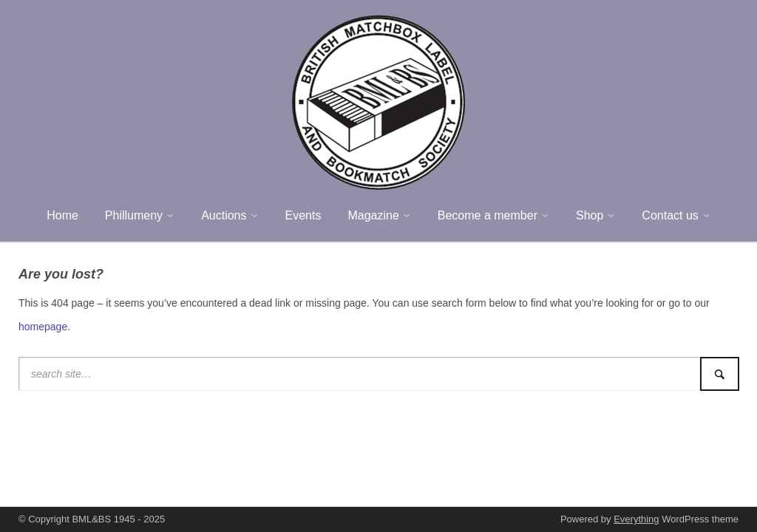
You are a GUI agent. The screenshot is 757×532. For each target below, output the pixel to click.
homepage (43, 327)
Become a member (488, 215)
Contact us (670, 215)
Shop (590, 215)
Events (303, 215)
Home (62, 215)
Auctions (224, 215)
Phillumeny (134, 215)
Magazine (373, 215)
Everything (636, 519)
